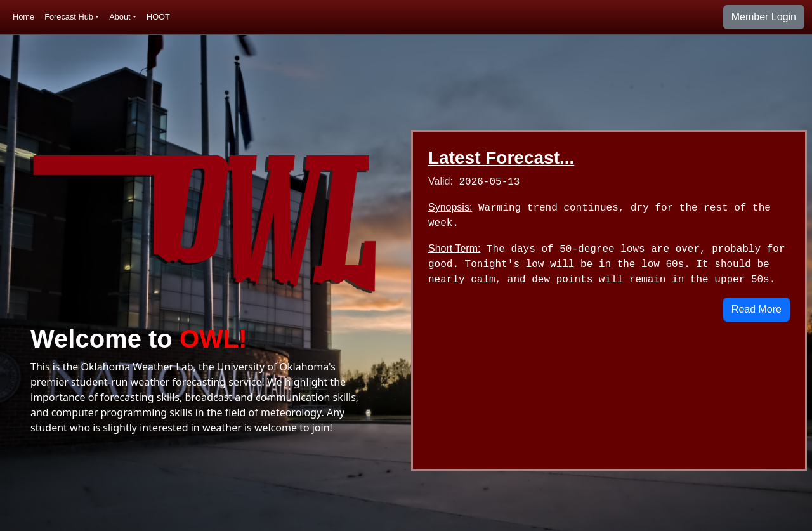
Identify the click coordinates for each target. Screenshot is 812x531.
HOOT (158, 17)
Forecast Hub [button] (69, 17)
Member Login (764, 17)
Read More (756, 309)
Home (23, 17)
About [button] (120, 17)
